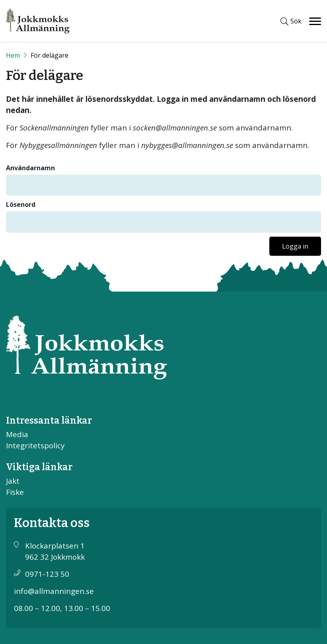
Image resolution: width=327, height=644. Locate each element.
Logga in (295, 246)
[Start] (13, 55)
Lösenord (21, 204)
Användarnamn (30, 168)
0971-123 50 (47, 574)
